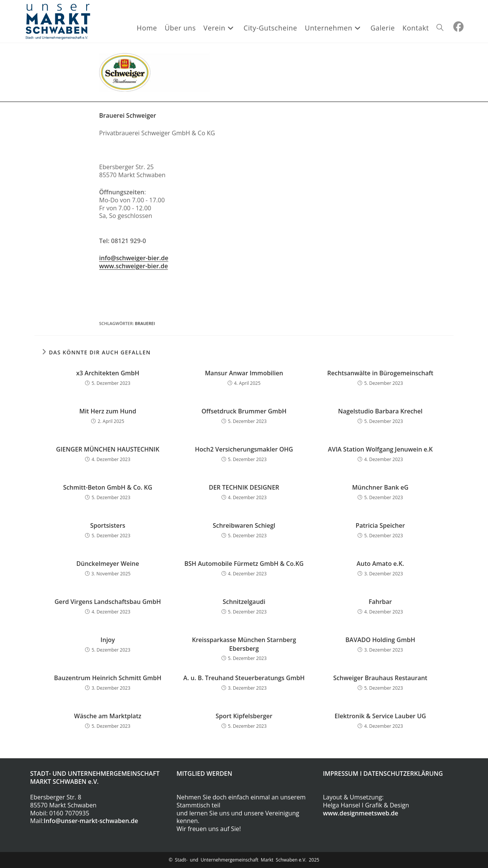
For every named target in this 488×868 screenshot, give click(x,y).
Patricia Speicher (380, 525)
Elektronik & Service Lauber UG (380, 716)
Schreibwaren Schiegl (244, 525)
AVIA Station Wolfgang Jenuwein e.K (380, 449)
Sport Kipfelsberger (244, 716)
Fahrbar (380, 602)
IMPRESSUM (341, 774)
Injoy (108, 640)
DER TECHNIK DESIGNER (244, 487)
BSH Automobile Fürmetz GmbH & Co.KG (244, 564)
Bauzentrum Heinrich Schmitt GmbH (108, 678)
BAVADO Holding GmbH (380, 640)
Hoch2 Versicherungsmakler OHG (244, 449)
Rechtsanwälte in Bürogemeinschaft (380, 373)
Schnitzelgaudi (244, 602)
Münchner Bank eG (380, 487)
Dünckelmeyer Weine (108, 564)
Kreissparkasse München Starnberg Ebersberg (244, 644)
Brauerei (145, 323)
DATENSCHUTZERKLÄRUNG (403, 774)
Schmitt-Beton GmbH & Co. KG (108, 487)
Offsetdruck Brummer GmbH (244, 411)
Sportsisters (108, 525)
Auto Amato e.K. (380, 564)
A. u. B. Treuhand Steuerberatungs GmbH (244, 678)
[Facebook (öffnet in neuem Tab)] (458, 27)
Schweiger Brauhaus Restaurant (380, 678)
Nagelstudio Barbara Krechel (380, 411)
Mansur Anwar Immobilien (244, 373)
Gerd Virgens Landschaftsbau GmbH (108, 602)
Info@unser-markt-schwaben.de (91, 821)
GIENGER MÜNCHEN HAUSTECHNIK (108, 449)
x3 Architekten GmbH (108, 373)
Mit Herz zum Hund (108, 411)
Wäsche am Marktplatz (108, 716)
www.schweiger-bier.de (133, 266)
